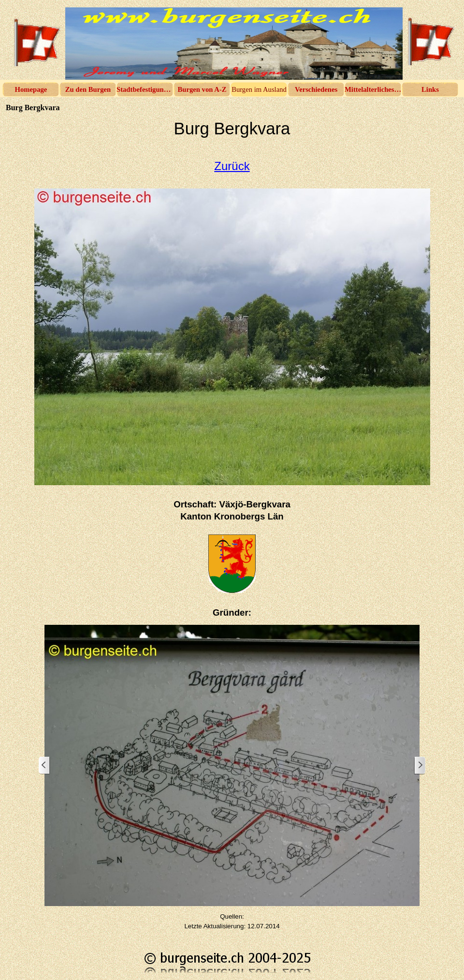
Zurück (232, 166)
